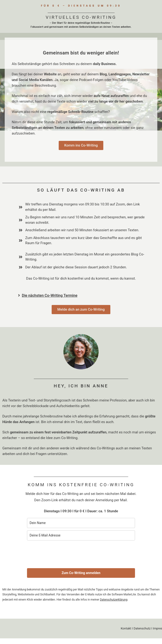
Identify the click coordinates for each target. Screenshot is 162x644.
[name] (81, 523)
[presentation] (63, 554)
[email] (81, 535)
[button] (83, 295)
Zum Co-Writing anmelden (81, 573)
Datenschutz (142, 628)
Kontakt (126, 628)
